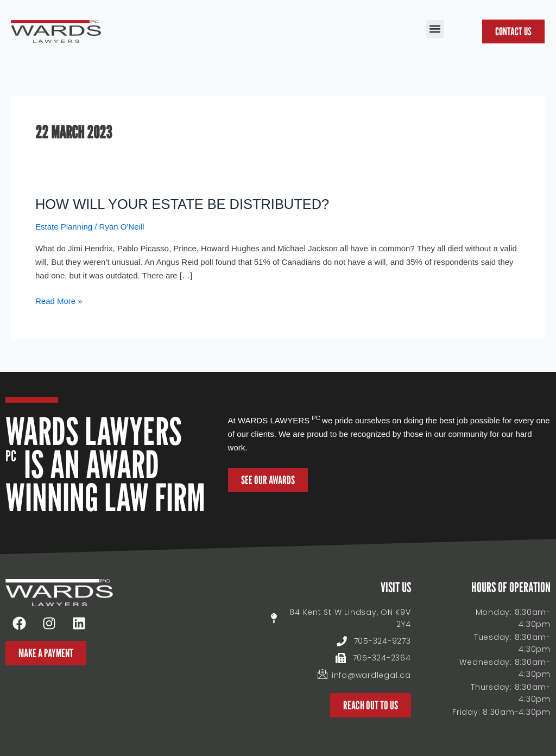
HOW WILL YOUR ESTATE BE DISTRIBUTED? (186, 204)
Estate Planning (64, 227)
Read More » (59, 300)
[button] (435, 29)
